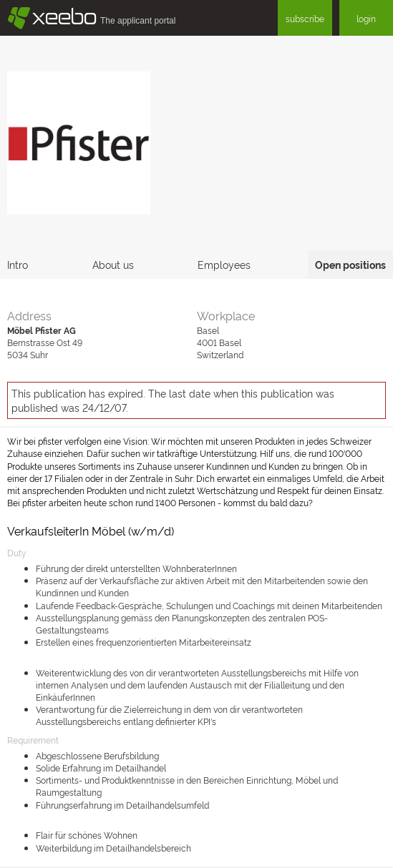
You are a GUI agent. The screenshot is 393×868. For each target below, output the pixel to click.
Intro (18, 264)
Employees (224, 264)
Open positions (350, 264)
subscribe (305, 18)
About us (113, 264)
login (366, 18)
